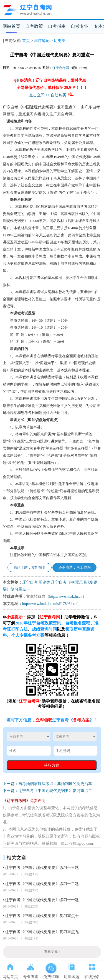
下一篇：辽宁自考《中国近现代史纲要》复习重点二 (47, 791)
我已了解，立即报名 (30, 567)
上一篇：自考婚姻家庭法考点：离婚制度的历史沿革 (47, 784)
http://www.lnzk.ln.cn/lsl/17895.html (50, 604)
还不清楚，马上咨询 (74, 567)
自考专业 (80, 26)
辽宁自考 (30, 582)
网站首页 (11, 26)
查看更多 (52, 952)
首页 (26, 41)
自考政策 (34, 26)
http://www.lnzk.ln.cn (66, 597)
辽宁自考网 (61, 68)
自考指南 (57, 26)
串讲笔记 (42, 41)
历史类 (60, 41)
